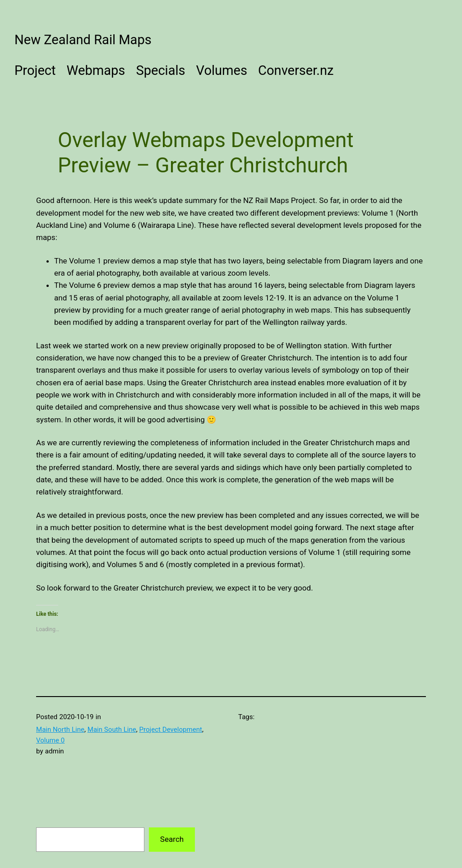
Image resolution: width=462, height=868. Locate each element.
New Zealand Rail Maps (83, 40)
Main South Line (112, 729)
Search (172, 839)
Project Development (171, 729)
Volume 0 (50, 740)
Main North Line (60, 729)
